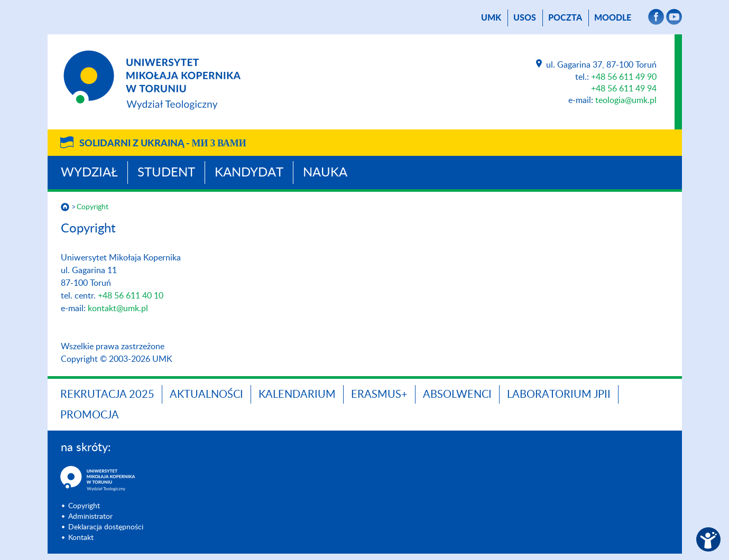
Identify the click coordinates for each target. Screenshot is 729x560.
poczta (565, 18)
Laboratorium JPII (559, 395)
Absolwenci (457, 395)
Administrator (90, 517)
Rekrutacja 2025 (107, 395)
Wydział (89, 173)
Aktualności (206, 395)
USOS (525, 18)
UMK (491, 18)
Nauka (325, 173)
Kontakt (81, 538)
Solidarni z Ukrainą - (163, 144)
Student (166, 173)
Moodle (613, 18)
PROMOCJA (90, 415)
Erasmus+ (379, 395)
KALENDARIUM (297, 395)
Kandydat (249, 173)
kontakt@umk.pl (118, 309)
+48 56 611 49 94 (624, 89)
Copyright (93, 207)
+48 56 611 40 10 (131, 296)
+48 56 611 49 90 (624, 77)
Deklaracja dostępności (106, 527)
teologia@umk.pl (626, 100)
